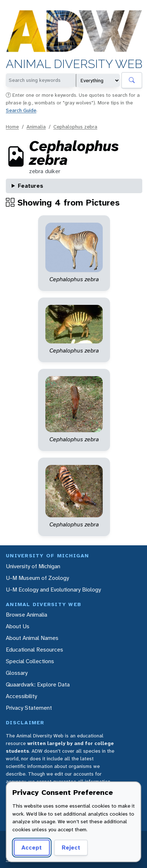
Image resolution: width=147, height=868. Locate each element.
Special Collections (30, 661)
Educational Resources (34, 650)
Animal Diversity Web (74, 64)
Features (30, 186)
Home (12, 127)
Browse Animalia (26, 615)
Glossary (17, 673)
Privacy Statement (29, 708)
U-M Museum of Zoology (37, 578)
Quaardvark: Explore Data (38, 684)
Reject (71, 847)
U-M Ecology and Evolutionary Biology (53, 590)
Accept (32, 847)
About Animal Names (32, 638)
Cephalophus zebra (75, 127)
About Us (18, 626)
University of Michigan (33, 566)
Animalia (36, 127)
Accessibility (21, 696)
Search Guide (21, 110)
